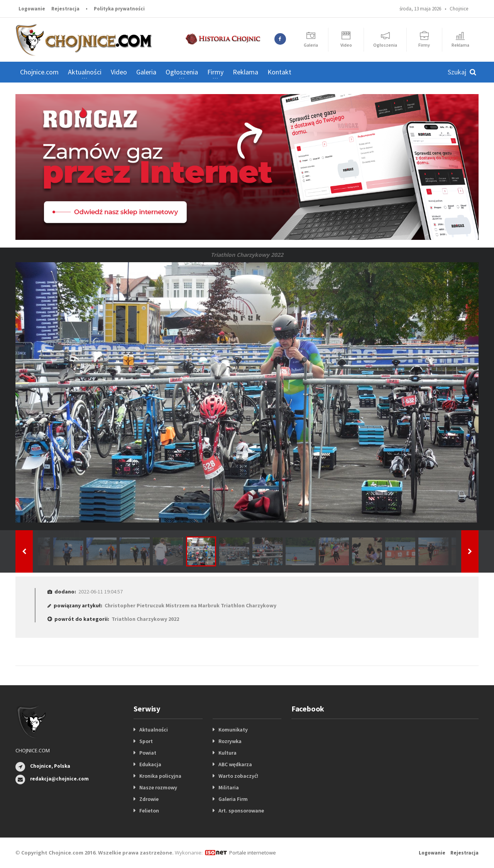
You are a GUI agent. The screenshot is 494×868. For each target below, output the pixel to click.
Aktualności (154, 730)
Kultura (228, 753)
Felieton (149, 811)
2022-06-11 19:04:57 (101, 592)
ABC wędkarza (235, 764)
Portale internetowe (253, 853)
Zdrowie (149, 799)
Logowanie (32, 9)
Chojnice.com (39, 72)
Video (119, 72)
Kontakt (279, 72)
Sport (146, 741)
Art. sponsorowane (241, 811)
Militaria (229, 787)
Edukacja (150, 764)
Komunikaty (233, 730)
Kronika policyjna (160, 776)
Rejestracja (65, 9)
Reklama (245, 72)
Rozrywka (230, 741)
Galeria (146, 72)
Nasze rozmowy (158, 787)
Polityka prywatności (119, 9)
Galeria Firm (233, 799)
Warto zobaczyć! (238, 776)
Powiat (148, 753)
